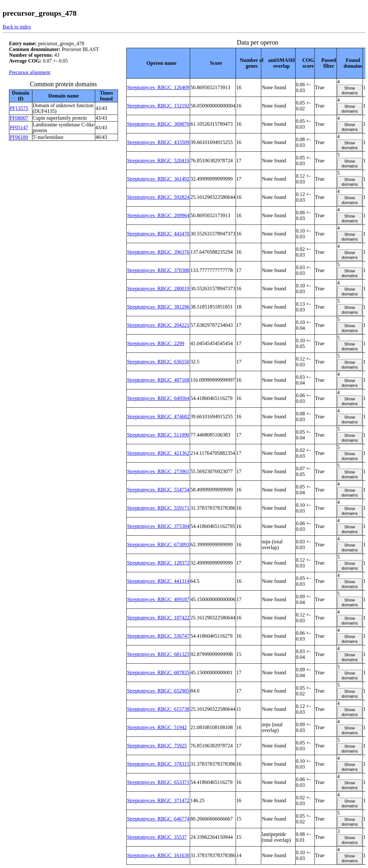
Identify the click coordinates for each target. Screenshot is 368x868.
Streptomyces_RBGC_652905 (158, 691)
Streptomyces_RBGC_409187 (158, 599)
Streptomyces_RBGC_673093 (158, 545)
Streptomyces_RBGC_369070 (158, 124)
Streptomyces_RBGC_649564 (158, 398)
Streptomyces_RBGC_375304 (158, 526)
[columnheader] (158, 63)
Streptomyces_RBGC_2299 (156, 343)
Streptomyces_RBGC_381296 (158, 307)
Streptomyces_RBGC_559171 (158, 508)
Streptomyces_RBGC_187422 (158, 618)
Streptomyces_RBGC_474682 (158, 417)
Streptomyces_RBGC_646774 (158, 819)
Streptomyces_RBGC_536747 (158, 636)
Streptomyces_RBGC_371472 (158, 800)
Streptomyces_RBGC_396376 (158, 252)
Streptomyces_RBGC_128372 (158, 563)
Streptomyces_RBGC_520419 (158, 161)
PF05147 (19, 128)
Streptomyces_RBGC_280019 (158, 289)
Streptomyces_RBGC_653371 (158, 782)
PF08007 (19, 118)
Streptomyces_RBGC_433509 (158, 142)
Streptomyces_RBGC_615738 (158, 709)
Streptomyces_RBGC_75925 (157, 746)
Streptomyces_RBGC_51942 (157, 727)
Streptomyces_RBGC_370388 (158, 270)
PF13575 (19, 108)
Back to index (17, 27)
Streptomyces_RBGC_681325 (158, 654)
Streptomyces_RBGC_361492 (158, 179)
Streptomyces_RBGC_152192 (158, 106)
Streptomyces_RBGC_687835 (158, 672)
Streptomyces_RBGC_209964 (158, 215)
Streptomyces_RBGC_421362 (158, 453)
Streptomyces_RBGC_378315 (158, 764)
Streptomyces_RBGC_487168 (158, 380)
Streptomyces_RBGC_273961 (158, 471)
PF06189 (19, 137)
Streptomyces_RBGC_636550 (158, 362)
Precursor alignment (30, 72)
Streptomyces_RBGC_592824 (158, 197)
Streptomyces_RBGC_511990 (158, 435)
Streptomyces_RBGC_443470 (158, 234)
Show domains (349, 90)
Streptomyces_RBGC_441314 (158, 581)
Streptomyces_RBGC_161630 (158, 855)
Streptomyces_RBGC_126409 (158, 87)
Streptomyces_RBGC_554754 (158, 490)
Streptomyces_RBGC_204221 (158, 325)
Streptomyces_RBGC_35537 (157, 837)
